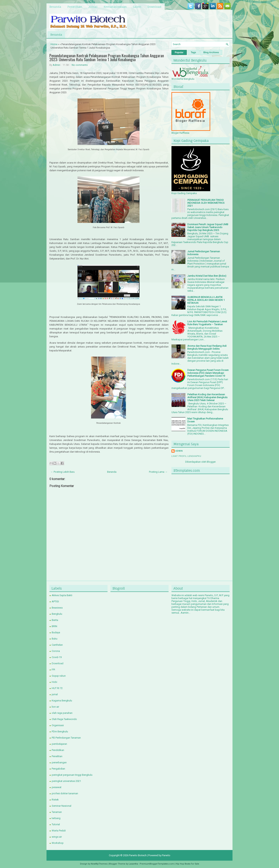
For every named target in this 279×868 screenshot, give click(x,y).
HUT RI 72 (57, 688)
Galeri (137, 7)
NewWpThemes (99, 864)
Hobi (54, 682)
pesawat (57, 787)
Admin (56, 65)
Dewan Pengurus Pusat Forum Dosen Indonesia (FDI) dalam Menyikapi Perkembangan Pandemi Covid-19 (208, 373)
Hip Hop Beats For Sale (187, 864)
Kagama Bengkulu (62, 701)
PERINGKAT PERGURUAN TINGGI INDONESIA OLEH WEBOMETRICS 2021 (206, 203)
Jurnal (93, 7)
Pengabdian (58, 769)
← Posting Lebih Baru (63, 472)
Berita (55, 620)
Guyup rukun (59, 676)
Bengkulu (57, 614)
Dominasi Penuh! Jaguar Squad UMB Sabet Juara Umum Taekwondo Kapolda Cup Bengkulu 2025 (208, 227)
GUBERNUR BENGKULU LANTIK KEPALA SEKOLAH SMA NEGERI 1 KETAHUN (206, 300)
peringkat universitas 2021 (66, 781)
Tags (193, 52)
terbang (56, 818)
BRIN (54, 626)
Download (154, 7)
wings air (57, 837)
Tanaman (57, 812)
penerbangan (59, 762)
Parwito (166, 855)
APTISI (55, 601)
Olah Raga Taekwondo (64, 719)
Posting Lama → (158, 472)
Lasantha (133, 864)
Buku (55, 639)
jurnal (55, 694)
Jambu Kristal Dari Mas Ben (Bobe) (207, 276)
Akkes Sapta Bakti (62, 595)
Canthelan (57, 645)
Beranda (55, 7)
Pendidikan (58, 750)
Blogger (211, 462)
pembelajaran (59, 744)
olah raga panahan (62, 713)
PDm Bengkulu (60, 731)
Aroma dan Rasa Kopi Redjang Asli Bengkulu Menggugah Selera (207, 347)
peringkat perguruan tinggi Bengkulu (72, 775)
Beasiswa (57, 608)
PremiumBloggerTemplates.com (157, 864)
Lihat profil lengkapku (186, 456)
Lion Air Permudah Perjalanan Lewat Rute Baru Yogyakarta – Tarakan (207, 323)
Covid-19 (57, 657)
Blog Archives (211, 52)
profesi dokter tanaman (65, 793)
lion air (55, 707)
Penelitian (75, 7)
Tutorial (56, 824)
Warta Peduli (59, 831)
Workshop (58, 843)
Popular (179, 52)
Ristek (55, 800)
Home (54, 44)
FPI (53, 670)
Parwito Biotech (138, 855)
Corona (56, 651)
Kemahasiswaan (115, 7)
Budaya (56, 632)
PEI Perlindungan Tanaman (66, 738)
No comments (80, 65)
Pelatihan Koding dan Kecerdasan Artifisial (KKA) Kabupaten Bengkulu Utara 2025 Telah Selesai (207, 397)
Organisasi (58, 725)
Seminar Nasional (62, 806)
